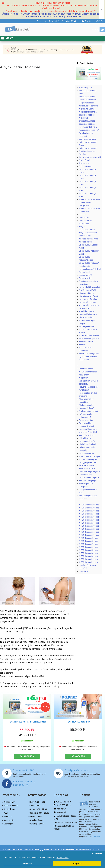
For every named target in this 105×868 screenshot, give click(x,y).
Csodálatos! (84, 218)
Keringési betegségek (88, 481)
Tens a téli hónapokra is (89, 339)
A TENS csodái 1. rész (89, 562)
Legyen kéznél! (85, 275)
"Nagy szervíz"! (86, 278)
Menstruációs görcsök (88, 106)
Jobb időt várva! (86, 166)
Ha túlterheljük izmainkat (89, 287)
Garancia (7, 817)
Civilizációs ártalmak (88, 444)
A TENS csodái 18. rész (89, 511)
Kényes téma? (85, 236)
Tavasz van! (84, 163)
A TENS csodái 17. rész (89, 514)
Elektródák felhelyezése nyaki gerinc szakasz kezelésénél (89, 357)
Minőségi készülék (87, 326)
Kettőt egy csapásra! (88, 148)
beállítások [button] (28, 864)
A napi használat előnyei (89, 456)
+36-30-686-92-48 (62, 802)
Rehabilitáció (84, 272)
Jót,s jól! (83, 215)
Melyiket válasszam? (88, 233)
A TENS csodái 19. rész (89, 508)
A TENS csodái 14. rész (89, 523)
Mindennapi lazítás (87, 441)
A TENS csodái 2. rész (89, 559)
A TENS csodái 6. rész (89, 547)
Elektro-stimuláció (87, 317)
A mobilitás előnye (87, 311)
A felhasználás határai (88, 411)
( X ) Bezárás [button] (96, 853)
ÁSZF (5, 813)
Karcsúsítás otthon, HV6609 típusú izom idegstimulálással (88, 100)
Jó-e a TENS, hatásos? (89, 263)
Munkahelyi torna (86, 293)
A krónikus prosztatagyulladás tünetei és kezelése (87, 121)
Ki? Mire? (83, 345)
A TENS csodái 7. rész (89, 544)
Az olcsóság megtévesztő (90, 157)
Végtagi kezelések (87, 435)
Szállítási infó (8, 802)
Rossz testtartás (86, 420)
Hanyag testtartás (87, 453)
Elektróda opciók (86, 369)
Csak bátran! (84, 160)
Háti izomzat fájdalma (88, 299)
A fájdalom (83, 378)
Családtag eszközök (88, 290)
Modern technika (86, 405)
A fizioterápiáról (86, 88)
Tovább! (97, 836)
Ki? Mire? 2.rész (86, 342)
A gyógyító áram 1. (87, 109)
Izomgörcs (83, 571)
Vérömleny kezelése (88, 139)
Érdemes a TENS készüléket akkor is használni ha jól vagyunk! (90, 468)
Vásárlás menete (10, 806)
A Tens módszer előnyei (89, 335)
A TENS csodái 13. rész (89, 526)
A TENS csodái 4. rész (89, 553)
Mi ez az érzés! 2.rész (88, 239)
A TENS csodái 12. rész (89, 529)
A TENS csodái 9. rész (89, 538)
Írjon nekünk (60, 809)
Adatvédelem (8, 809)
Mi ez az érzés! (85, 242)
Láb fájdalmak (85, 438)
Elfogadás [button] (77, 864)
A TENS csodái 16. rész (89, 517)
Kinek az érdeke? (86, 408)
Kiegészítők (8, 820)
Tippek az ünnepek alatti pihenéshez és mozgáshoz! (89, 203)
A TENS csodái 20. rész (89, 505)
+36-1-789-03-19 (62, 805)
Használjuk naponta (87, 302)
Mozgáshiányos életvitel (89, 296)
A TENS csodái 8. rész (89, 541)
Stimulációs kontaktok (88, 314)
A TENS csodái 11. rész (89, 532)
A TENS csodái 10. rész (89, 535)
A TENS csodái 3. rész (89, 556)
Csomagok (7, 824)
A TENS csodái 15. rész (89, 520)
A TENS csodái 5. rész (89, 550)
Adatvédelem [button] (63, 857)
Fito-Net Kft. (60, 812)
